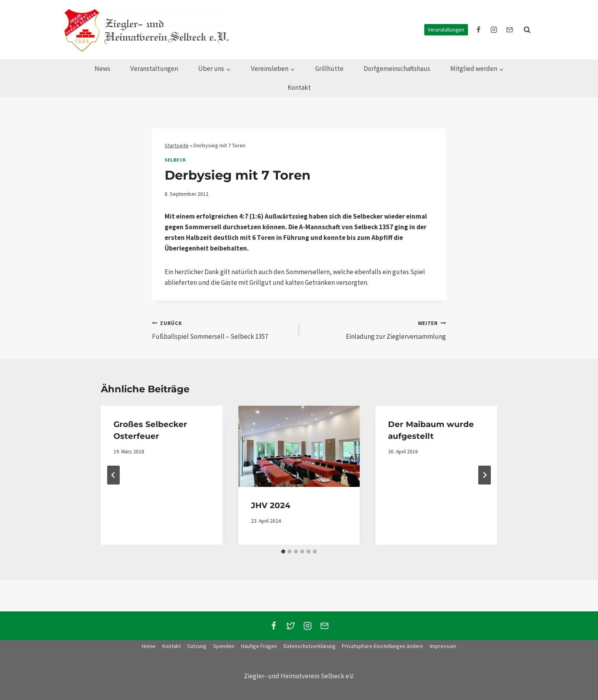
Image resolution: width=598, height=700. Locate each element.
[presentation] (299, 446)
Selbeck (175, 160)
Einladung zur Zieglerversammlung (376, 329)
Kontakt (299, 87)
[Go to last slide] (113, 475)
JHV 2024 (271, 505)
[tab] (283, 551)
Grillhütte (329, 69)
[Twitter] (291, 626)
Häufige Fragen (259, 646)
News (102, 69)
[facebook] (479, 30)
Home (149, 646)
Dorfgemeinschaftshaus (397, 69)
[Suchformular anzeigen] (527, 30)
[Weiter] (485, 475)
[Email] (324, 626)
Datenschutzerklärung (310, 646)
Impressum (443, 646)
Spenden (224, 646)
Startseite (177, 145)
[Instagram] (307, 626)
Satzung (197, 646)
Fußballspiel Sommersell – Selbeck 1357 (222, 329)
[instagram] (494, 30)
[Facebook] (274, 626)
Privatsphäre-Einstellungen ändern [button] (383, 646)
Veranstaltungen (446, 30)
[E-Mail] (509, 30)
